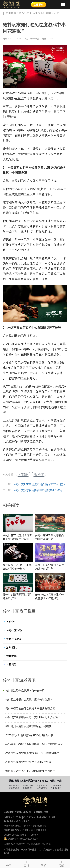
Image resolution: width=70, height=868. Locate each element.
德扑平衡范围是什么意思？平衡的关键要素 (30, 708)
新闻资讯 (38, 13)
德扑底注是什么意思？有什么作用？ (26, 691)
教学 (48, 13)
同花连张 (23, 474)
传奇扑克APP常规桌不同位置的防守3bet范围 (39, 484)
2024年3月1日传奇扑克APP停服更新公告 (29, 735)
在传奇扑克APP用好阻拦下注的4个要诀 (28, 762)
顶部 (61, 863)
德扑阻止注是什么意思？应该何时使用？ (29, 699)
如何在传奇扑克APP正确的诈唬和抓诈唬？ (30, 771)
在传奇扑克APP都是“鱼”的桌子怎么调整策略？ (32, 753)
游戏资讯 (11, 647)
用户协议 (46, 844)
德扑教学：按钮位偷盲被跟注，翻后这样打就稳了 (34, 744)
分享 (9, 863)
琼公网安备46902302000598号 (21, 839)
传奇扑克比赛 (14, 639)
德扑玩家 (39, 474)
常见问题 (11, 665)
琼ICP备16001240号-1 (15, 835)
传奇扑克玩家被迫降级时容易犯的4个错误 (38, 490)
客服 (26, 863)
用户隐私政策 (34, 844)
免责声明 (21, 844)
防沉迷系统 (9, 844)
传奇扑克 (24, 13)
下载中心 (11, 622)
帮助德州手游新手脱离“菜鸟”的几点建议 (28, 726)
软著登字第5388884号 (35, 826)
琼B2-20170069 (38, 830)
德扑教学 (11, 656)
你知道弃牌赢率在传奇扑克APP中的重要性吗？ (33, 717)
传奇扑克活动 (14, 630)
